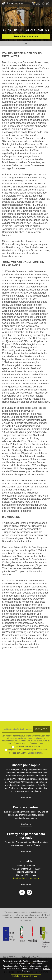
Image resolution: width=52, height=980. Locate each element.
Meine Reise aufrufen (26, 37)
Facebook (22, 892)
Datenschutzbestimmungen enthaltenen (28, 738)
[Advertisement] (26, 683)
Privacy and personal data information (26, 836)
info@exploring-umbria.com (26, 878)
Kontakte (26, 861)
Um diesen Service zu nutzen (28, 747)
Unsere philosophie (26, 765)
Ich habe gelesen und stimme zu (26, 976)
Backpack (48, 3)
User (38, 3)
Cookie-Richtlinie (35, 753)
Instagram (29, 892)
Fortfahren (26, 797)
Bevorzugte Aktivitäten (43, 3)
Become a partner (26, 807)
